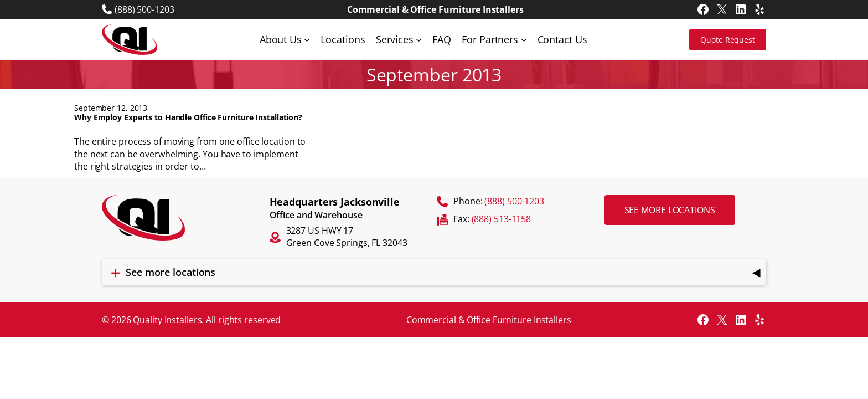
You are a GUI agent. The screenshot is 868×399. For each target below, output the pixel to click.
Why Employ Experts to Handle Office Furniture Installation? (188, 117)
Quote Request (728, 40)
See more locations (670, 210)
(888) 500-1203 (144, 9)
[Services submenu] (419, 40)
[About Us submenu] (307, 40)
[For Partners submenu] (524, 40)
